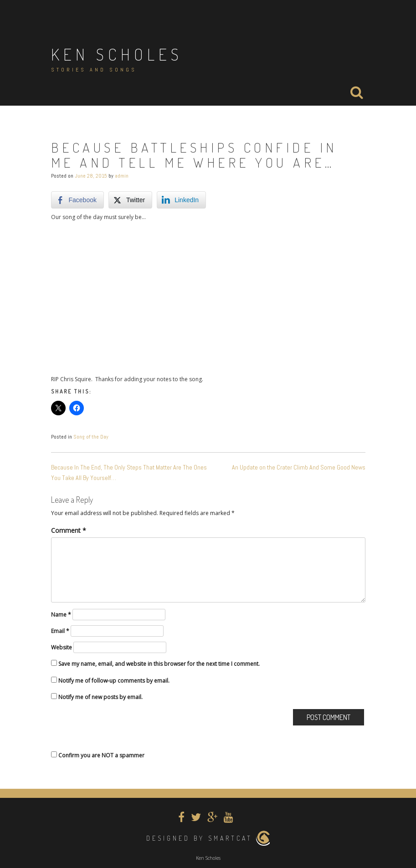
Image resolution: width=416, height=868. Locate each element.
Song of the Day (91, 437)
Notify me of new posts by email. (100, 697)
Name (61, 615)
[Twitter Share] (130, 200)
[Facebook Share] (77, 200)
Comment (69, 530)
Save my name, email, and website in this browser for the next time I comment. (159, 664)
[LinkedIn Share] (181, 200)
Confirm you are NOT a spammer (98, 755)
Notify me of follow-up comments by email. (114, 681)
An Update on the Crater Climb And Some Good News (299, 467)
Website (62, 647)
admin (122, 176)
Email (60, 631)
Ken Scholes (117, 54)
